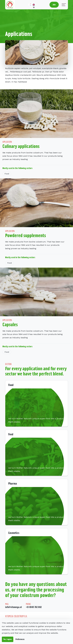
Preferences (20, 639)
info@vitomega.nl (13, 607)
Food (7, 174)
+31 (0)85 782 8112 (34, 607)
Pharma (13, 483)
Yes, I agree (8, 639)
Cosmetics (14, 533)
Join (54, 5)
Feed (11, 434)
